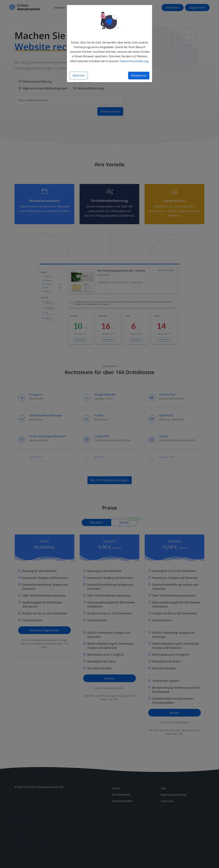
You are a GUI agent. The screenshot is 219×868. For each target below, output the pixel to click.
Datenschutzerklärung (134, 61)
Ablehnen (79, 75)
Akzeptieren (139, 75)
